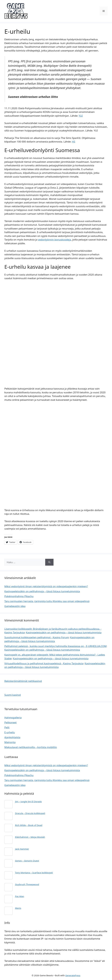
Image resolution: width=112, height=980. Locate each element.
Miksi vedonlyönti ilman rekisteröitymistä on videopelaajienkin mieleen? (46, 586)
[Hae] (49, 562)
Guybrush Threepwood (27, 884)
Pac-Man (20, 896)
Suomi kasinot (13, 695)
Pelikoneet (10, 722)
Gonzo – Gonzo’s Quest (27, 861)
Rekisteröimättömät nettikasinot (23, 681)
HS (73, 142)
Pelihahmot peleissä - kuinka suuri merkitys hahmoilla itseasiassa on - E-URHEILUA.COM (55, 646)
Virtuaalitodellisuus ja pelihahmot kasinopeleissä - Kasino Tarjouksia (44, 663)
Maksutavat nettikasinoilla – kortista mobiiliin (31, 747)
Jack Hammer (22, 849)
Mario (18, 908)
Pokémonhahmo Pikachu (19, 596)
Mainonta (10, 742)
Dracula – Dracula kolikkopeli (30, 813)
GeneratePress (73, 975)
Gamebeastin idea (15, 606)
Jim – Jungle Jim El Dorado (28, 801)
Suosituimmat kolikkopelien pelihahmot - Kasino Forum (37, 637)
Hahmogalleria (13, 717)
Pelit (7, 727)
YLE (81, 116)
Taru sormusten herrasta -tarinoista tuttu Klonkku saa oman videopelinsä (47, 601)
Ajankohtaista (12, 737)
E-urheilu (10, 732)
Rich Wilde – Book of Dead (29, 825)
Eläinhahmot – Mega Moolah (30, 837)
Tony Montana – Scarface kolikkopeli (34, 873)
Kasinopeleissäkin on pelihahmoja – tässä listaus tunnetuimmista (42, 591)
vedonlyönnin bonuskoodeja (54, 240)
